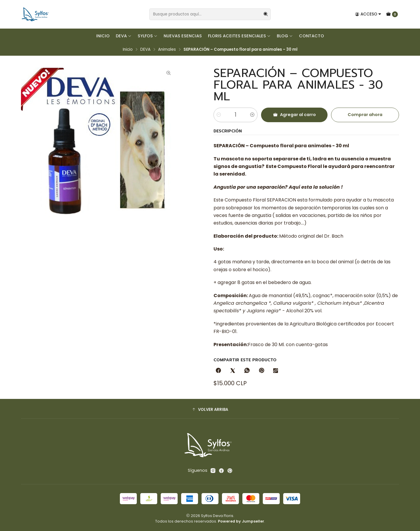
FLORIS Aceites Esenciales (239, 36)
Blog (285, 36)
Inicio (103, 36)
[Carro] (392, 14)
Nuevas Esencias (183, 36)
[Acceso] (368, 14)
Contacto (311, 36)
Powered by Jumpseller (241, 521)
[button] (210, 409)
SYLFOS (148, 36)
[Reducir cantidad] (219, 115)
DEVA (124, 36)
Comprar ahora (365, 115)
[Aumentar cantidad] (252, 115)
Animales (167, 50)
